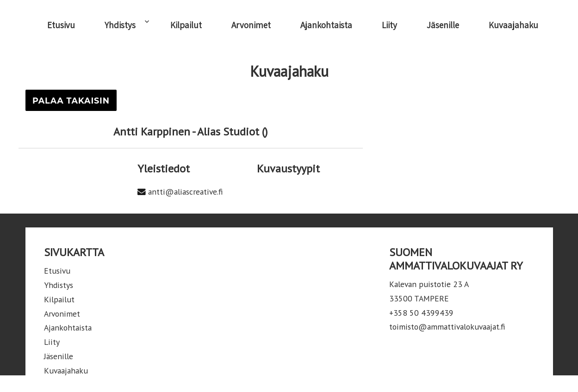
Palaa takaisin (71, 101)
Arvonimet (251, 25)
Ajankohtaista (326, 25)
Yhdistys (120, 25)
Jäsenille (443, 25)
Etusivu (61, 25)
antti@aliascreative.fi (186, 192)
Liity (389, 25)
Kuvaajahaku (513, 25)
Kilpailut (186, 25)
